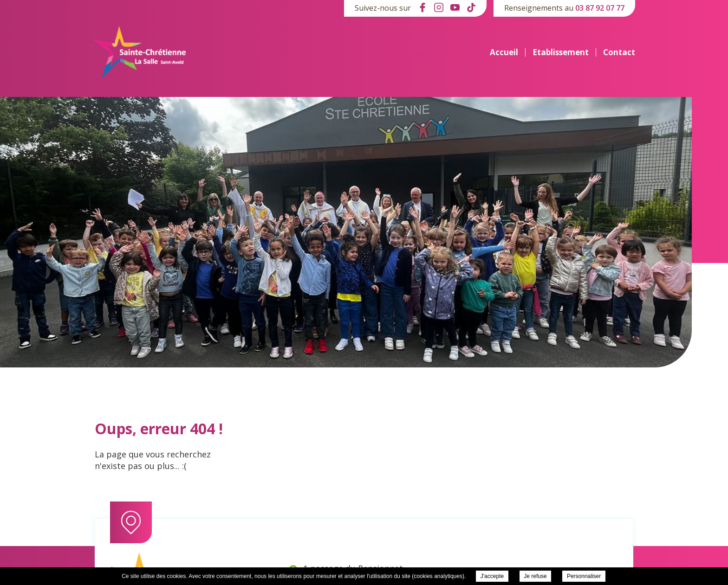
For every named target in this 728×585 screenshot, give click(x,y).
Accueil (504, 52)
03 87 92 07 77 (600, 8)
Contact (619, 52)
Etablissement (561, 52)
